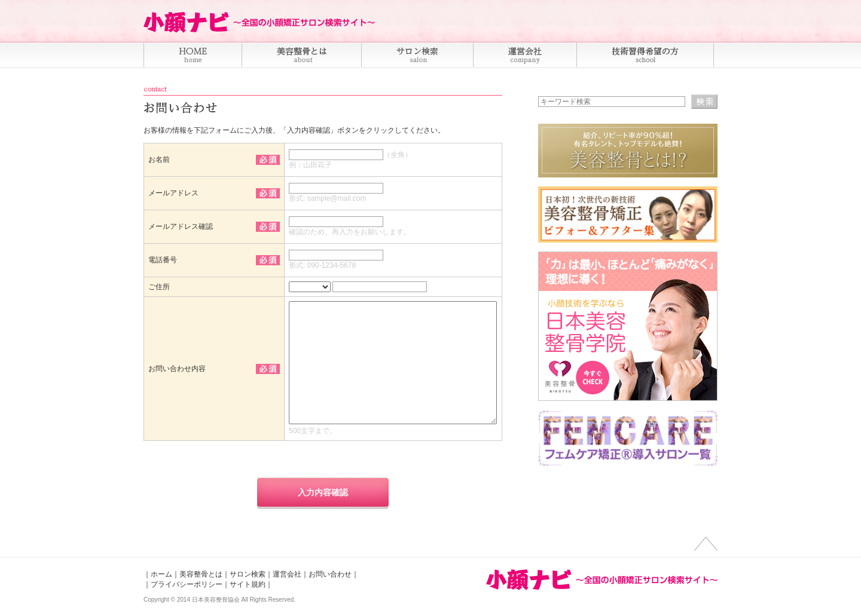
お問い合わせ (330, 574)
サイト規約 (248, 584)
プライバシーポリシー (187, 584)
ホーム (161, 574)
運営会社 (287, 574)
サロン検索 (248, 574)
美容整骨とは (201, 574)
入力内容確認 (323, 492)
